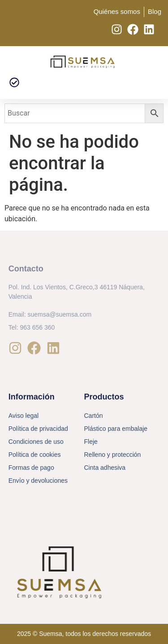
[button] (14, 83)
